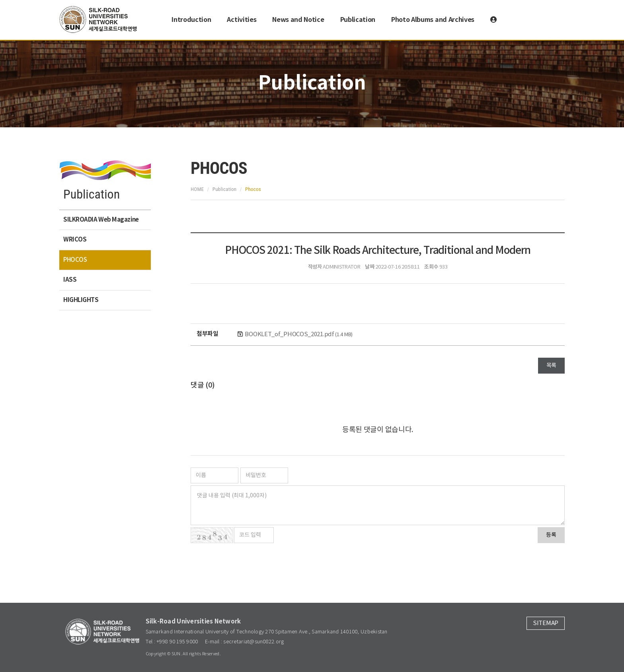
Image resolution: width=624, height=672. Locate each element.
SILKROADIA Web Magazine (101, 220)
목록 (551, 366)
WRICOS (75, 240)
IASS (70, 280)
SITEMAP (546, 623)
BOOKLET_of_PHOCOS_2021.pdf (299, 334)
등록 (551, 535)
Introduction (191, 20)
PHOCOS (75, 260)
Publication (358, 20)
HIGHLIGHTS (81, 300)
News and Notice (298, 20)
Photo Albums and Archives (433, 20)
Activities (242, 20)
